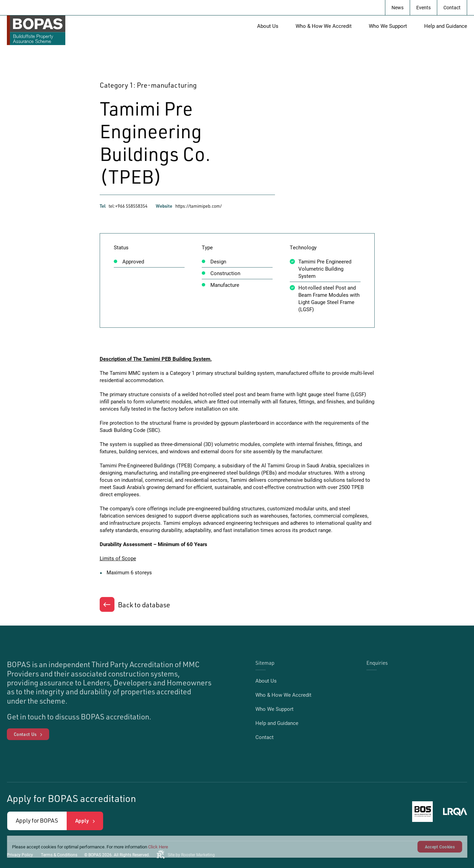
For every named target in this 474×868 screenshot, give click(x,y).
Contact (452, 7)
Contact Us (25, 734)
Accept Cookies (440, 847)
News (398, 7)
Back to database (144, 605)
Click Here (158, 847)
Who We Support (388, 26)
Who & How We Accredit (324, 26)
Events (423, 7)
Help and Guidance (446, 26)
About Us (268, 26)
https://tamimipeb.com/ (199, 206)
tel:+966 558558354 (128, 206)
